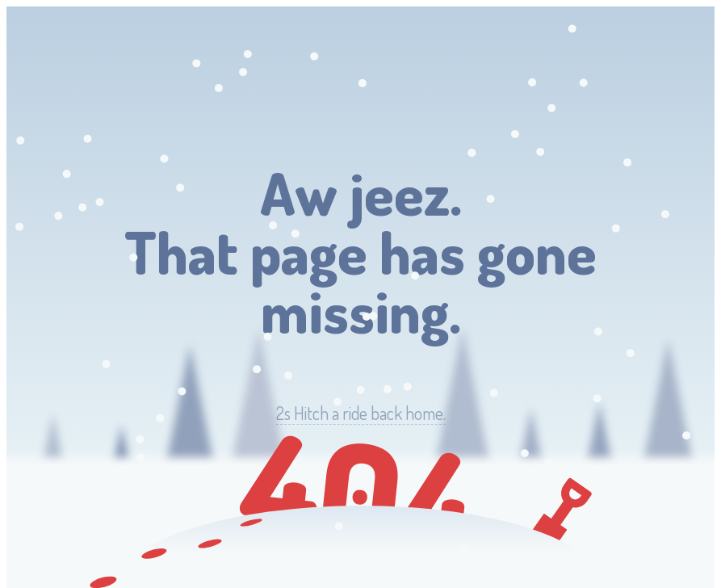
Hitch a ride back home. (361, 413)
